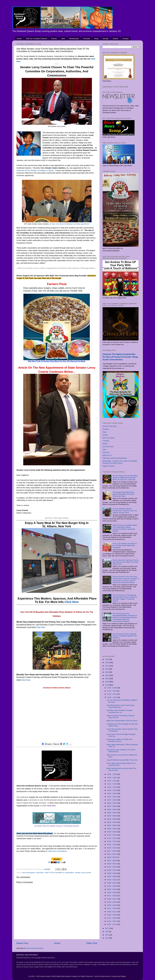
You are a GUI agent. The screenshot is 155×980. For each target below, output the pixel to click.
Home (19, 39)
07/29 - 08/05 (112, 832)
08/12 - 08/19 (112, 825)
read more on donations (57, 851)
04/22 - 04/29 (112, 876)
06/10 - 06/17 (112, 854)
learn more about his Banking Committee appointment (71, 224)
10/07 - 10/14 (112, 800)
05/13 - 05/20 (112, 867)
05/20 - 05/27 (112, 864)
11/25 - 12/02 (112, 778)
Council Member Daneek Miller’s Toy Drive (122, 760)
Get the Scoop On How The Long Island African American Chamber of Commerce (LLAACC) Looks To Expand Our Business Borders (126, 579)
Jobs (63, 39)
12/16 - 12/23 (112, 694)
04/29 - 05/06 (112, 873)
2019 (107, 682)
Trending (106, 441)
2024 (107, 666)
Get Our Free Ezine (110, 426)
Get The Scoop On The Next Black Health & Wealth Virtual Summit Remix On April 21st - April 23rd (125, 478)
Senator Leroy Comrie (83, 873)
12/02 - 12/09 (112, 774)
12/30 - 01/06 (112, 688)
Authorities (40, 873)
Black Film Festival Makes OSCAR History (122, 721)
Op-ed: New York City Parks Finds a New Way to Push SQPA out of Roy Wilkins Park (126, 562)
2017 (107, 928)
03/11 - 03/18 (112, 896)
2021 (107, 675)
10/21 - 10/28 (112, 793)
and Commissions (29, 873)
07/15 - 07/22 (112, 838)
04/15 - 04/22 (112, 880)
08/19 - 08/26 (112, 822)
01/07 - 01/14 (112, 924)
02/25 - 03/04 (112, 902)
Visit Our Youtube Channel (37, 39)
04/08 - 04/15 (112, 883)
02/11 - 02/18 (112, 908)
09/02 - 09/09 (112, 816)
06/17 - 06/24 (112, 851)
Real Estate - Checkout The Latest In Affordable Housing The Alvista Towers (120, 462)
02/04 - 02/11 (112, 912)
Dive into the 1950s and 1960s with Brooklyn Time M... (119, 740)
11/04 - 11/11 (112, 787)
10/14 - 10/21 (112, 797)
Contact (126, 39)
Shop (96, 39)
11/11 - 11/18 (112, 784)
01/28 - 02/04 (112, 915)
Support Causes (108, 466)
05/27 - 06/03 (112, 861)
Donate (106, 39)
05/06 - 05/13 (112, 870)
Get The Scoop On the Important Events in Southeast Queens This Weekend (125, 636)
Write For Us (107, 455)
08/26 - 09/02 (112, 819)
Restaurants (74, 39)
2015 (107, 935)
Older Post (92, 943)
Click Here (72, 602)
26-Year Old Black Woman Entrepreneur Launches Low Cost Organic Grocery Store (125, 511)
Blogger (123, 976)
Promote (87, 39)
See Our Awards (108, 438)
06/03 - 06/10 (112, 857)
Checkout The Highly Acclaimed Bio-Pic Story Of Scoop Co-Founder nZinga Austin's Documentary (120, 357)
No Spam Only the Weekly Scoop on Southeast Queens (57, 826)
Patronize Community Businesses (115, 458)
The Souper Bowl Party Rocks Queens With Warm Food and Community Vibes (123, 494)
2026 (107, 659)
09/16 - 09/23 (112, 809)
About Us (106, 452)
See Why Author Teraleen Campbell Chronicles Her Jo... (120, 711)
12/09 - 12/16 (112, 697)
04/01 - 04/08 (112, 886)
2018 (107, 685)
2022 (107, 672)
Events (54, 39)
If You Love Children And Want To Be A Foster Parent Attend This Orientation (125, 546)
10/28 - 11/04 (112, 790)
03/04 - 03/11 (112, 899)
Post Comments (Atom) (35, 948)
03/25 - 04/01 (112, 889)
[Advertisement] (57, 716)
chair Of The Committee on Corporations (59, 873)
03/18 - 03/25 (112, 892)
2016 (107, 932)
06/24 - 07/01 (112, 848)
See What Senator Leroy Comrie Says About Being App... (121, 706)
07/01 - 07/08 (112, 845)
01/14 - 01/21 (112, 921)
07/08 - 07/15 (112, 841)
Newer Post (22, 943)
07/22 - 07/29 (112, 835)
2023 (107, 669)
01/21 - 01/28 (112, 918)
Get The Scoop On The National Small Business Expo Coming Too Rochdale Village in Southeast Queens (125, 598)
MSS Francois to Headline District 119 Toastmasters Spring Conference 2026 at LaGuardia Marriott (125, 528)
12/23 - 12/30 (112, 691)
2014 (107, 938)
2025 (107, 663)
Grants (115, 39)
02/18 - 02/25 (112, 905)
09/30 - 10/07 (112, 803)
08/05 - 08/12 (112, 829)
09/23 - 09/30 (112, 806)
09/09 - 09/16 (112, 813)
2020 (107, 679)
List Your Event (108, 447)
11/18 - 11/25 (112, 781)
